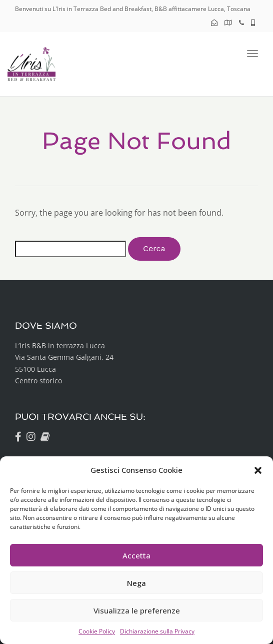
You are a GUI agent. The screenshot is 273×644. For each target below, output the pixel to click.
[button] (258, 470)
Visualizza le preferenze (137, 610)
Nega (136, 583)
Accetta (136, 555)
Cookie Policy (97, 631)
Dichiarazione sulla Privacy (157, 631)
